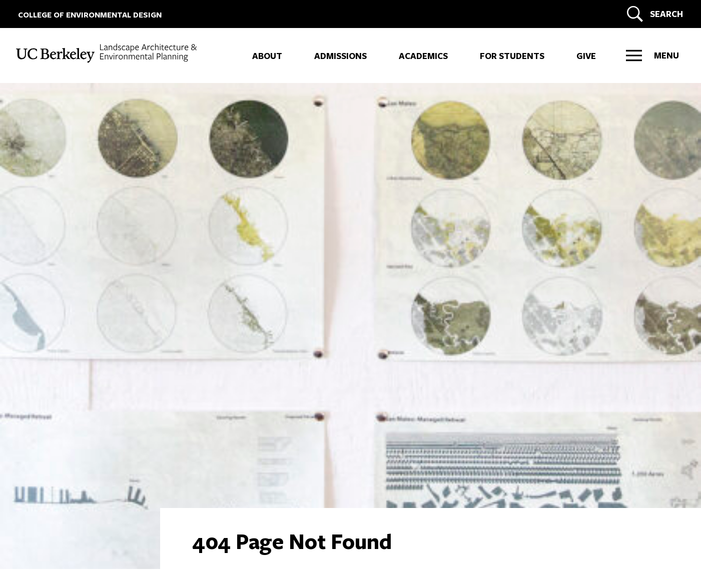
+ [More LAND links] (22, 141)
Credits (262, 549)
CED (46, 97)
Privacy (166, 549)
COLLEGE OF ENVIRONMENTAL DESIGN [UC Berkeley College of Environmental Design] (90, 15)
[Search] (653, 14)
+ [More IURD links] (22, 185)
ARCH (51, 119)
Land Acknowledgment (110, 549)
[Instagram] (32, 508)
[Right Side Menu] (652, 55)
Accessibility (45, 549)
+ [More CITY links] (22, 163)
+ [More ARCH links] (22, 119)
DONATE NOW (485, 486)
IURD (49, 185)
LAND (51, 141)
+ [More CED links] (22, 97)
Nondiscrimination (214, 549)
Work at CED (55, 438)
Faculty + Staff (60, 454)
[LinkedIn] (57, 508)
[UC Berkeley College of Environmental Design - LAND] (108, 53)
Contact (44, 423)
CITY (47, 163)
